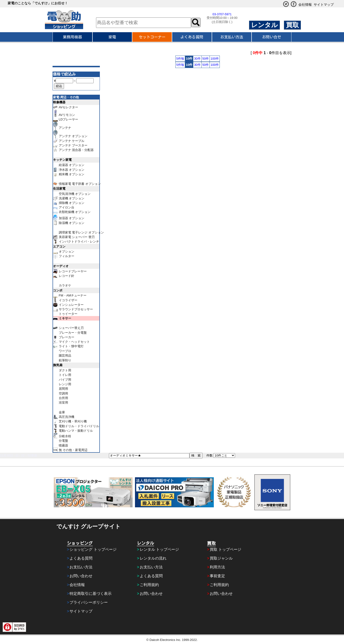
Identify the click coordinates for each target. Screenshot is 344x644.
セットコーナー (152, 37)
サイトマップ (324, 5)
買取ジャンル (221, 558)
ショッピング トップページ (93, 549)
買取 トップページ (226, 549)
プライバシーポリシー (89, 602)
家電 (112, 37)
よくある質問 (192, 37)
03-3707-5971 (222, 14)
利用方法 (217, 567)
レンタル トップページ (159, 549)
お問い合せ (272, 37)
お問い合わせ (81, 576)
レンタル (264, 25)
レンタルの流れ (153, 558)
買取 (292, 25)
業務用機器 (72, 37)
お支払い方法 (232, 37)
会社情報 (305, 5)
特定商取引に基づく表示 (91, 594)
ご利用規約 (149, 585)
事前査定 (217, 576)
